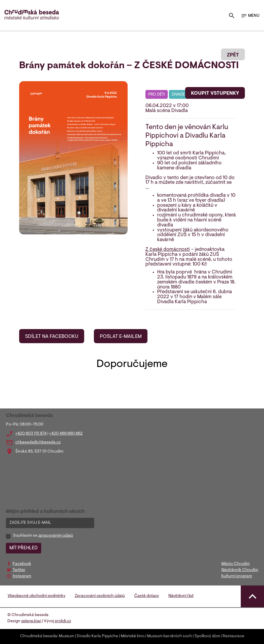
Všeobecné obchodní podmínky (36, 596)
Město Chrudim (235, 564)
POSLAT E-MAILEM (121, 337)
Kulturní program (237, 576)
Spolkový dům (207, 636)
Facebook (22, 564)
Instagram (22, 576)
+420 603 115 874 (31, 434)
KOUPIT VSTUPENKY (215, 94)
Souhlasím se (43, 536)
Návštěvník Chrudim (240, 570)
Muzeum (67, 636)
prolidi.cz (63, 621)
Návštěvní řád (181, 596)
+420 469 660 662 (66, 434)
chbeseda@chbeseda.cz (38, 443)
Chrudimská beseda (39, 636)
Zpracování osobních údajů (100, 596)
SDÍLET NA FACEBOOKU (52, 337)
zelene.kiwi (31, 621)
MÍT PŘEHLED (24, 548)
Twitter (19, 570)
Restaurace (233, 636)
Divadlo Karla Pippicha (97, 636)
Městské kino (133, 636)
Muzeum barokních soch (170, 636)
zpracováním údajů (56, 536)
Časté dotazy (147, 596)
